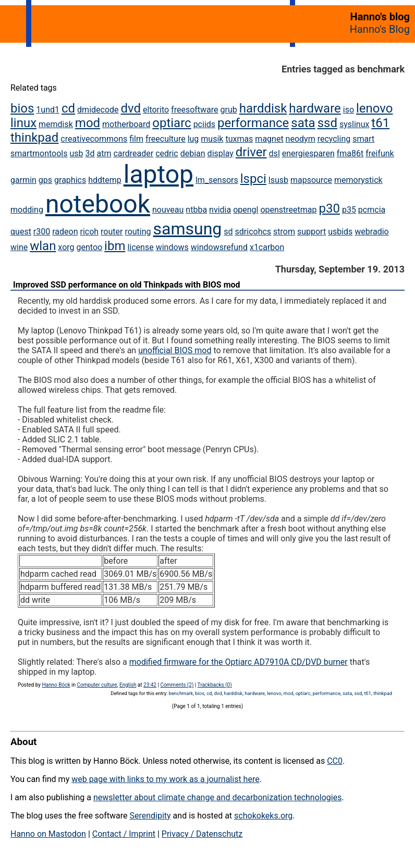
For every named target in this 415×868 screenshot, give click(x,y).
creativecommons (94, 139)
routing (138, 232)
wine (19, 247)
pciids (204, 124)
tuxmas (239, 139)
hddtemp (105, 180)
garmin (23, 180)
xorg (66, 247)
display (221, 153)
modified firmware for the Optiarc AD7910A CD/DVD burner (239, 662)
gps (45, 180)
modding (27, 210)
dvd (131, 108)
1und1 (48, 110)
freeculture (166, 139)
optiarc (172, 123)
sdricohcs (253, 232)
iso (349, 110)
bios (22, 108)
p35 (349, 210)
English (128, 685)
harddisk (263, 108)
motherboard (126, 124)
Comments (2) (177, 685)
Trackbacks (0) (215, 685)
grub (229, 110)
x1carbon (267, 247)
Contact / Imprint (124, 834)
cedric (167, 153)
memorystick (358, 180)
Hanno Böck (56, 685)
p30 (329, 208)
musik (212, 139)
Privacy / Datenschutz (202, 834)
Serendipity (150, 816)
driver (251, 152)
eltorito (156, 110)
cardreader (133, 153)
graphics (70, 180)
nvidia (220, 210)
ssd (327, 123)
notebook (98, 204)
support (312, 232)
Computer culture (97, 685)
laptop (158, 174)
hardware (315, 108)
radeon (65, 232)
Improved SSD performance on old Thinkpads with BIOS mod (127, 285)
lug (193, 139)
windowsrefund (219, 247)
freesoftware (194, 110)
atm (104, 153)
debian (193, 153)
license (140, 247)
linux (23, 123)
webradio (371, 232)
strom (284, 232)
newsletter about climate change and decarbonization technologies (217, 797)
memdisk (56, 124)
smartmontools (39, 153)
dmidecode (98, 110)
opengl (246, 210)
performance (253, 123)
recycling (334, 139)
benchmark (181, 693)
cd (68, 108)
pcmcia (372, 210)
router (112, 232)
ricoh (89, 232)
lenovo (374, 108)
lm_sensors (217, 180)
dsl (274, 153)
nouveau (168, 210)
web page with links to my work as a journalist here (166, 779)
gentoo (90, 247)
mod (88, 123)
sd (228, 232)
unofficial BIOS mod (175, 350)
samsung (188, 229)
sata (303, 123)
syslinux (354, 124)
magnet (269, 139)
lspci (253, 179)
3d (90, 153)
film (136, 139)
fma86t (350, 153)
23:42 (150, 685)
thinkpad (34, 138)
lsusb (278, 180)
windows (172, 247)
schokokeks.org (263, 816)
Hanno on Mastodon (48, 834)
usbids (340, 232)
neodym (301, 139)
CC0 (335, 761)
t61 (380, 123)
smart (363, 139)
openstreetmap (288, 210)
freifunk (380, 153)
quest (21, 232)
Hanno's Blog (380, 29)
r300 (42, 232)
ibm (115, 246)
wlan (43, 246)
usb (76, 153)
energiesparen (308, 153)
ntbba (196, 210)
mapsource (311, 180)
